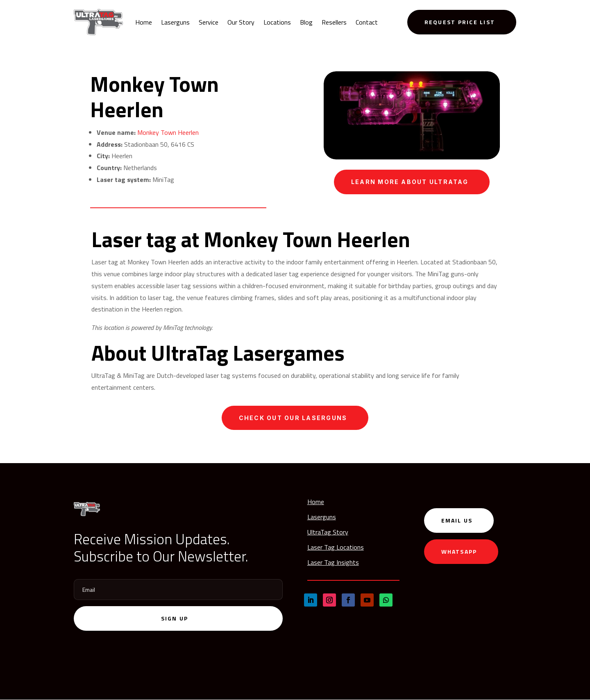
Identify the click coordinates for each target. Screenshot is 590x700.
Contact (367, 22)
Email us (457, 521)
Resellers (334, 22)
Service (209, 22)
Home (144, 22)
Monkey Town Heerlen (168, 132)
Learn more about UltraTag (410, 182)
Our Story (241, 22)
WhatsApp (459, 552)
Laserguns (175, 22)
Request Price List (460, 22)
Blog (306, 22)
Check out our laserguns (293, 418)
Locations (277, 22)
